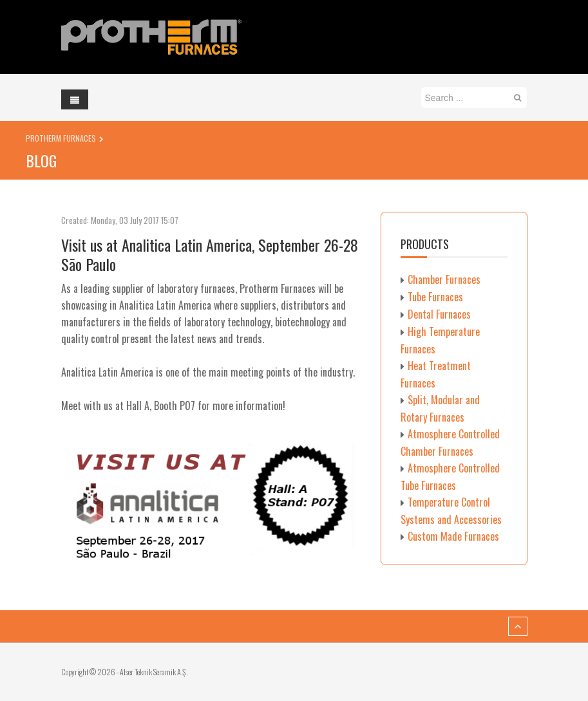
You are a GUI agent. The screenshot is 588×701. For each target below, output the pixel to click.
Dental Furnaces (439, 314)
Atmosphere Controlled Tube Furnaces (450, 477)
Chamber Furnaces (444, 279)
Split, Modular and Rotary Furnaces (440, 408)
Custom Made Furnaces (453, 536)
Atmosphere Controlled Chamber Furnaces (450, 443)
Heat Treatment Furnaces (436, 374)
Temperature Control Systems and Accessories (451, 511)
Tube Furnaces (435, 297)
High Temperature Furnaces (440, 340)
